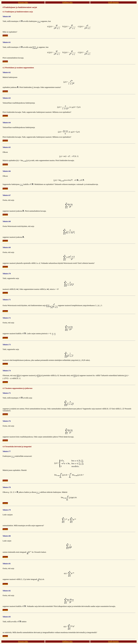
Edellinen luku (67, 2)
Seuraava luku (23, 2)
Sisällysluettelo (113, 2)
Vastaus (5, 36)
